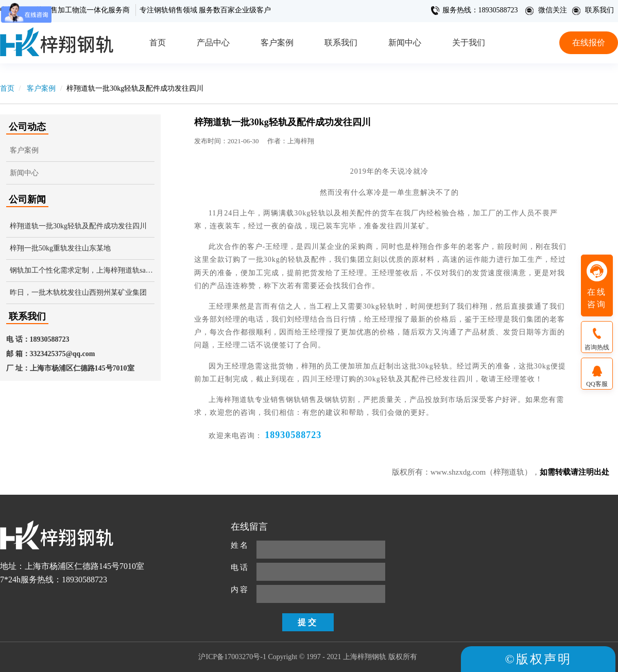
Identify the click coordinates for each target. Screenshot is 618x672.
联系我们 (593, 10)
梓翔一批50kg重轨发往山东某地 (60, 248)
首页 (158, 43)
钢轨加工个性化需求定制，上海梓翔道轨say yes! (82, 270)
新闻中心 (405, 43)
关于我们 (469, 43)
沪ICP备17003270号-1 (232, 657)
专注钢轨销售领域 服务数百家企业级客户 (205, 10)
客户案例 (277, 43)
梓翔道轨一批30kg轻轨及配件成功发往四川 (78, 226)
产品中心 (213, 43)
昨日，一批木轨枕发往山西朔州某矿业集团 (78, 292)
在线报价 (589, 43)
